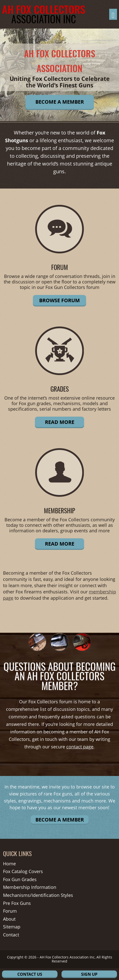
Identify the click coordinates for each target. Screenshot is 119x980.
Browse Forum (59, 300)
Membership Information (30, 887)
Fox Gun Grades (20, 880)
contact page (80, 747)
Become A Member (60, 102)
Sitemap (12, 927)
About (9, 919)
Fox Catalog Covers (23, 872)
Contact (11, 935)
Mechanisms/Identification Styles (38, 895)
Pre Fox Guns (17, 903)
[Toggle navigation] (113, 14)
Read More (60, 422)
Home (9, 864)
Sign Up (89, 974)
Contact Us (30, 974)
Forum (10, 911)
